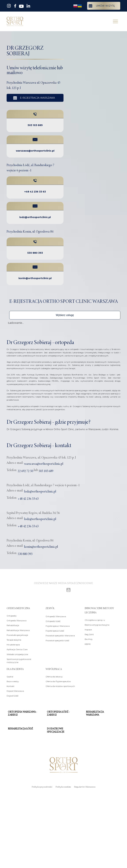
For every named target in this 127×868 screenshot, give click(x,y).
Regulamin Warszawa (85, 786)
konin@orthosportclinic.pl (35, 278)
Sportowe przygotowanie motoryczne (19, 660)
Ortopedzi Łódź (53, 621)
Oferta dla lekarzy (54, 676)
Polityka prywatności (42, 786)
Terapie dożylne (14, 639)
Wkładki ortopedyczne (17, 654)
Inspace (88, 629)
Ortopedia (11, 615)
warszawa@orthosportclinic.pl (35, 150)
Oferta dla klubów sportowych (60, 686)
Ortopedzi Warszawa (56, 616)
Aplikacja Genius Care (17, 649)
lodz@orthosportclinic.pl (35, 217)
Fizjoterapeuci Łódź (55, 630)
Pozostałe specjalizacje (17, 635)
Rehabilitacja (13, 625)
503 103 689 (35, 125)
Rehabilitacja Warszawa (18, 630)
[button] (65, 315)
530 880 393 (35, 252)
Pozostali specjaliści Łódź (57, 640)
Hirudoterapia (13, 644)
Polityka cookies (63, 786)
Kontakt (11, 686)
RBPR (88, 643)
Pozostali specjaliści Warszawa (60, 635)
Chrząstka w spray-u (95, 619)
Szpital (10, 676)
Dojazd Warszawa (15, 690)
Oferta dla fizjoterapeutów (58, 681)
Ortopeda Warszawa (17, 620)
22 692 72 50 (25, 470)
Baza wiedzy (13, 681)
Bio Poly (89, 639)
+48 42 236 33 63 (35, 191)
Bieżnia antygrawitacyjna (97, 624)
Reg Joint (89, 634)
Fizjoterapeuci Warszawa (58, 625)
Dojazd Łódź (12, 695)
